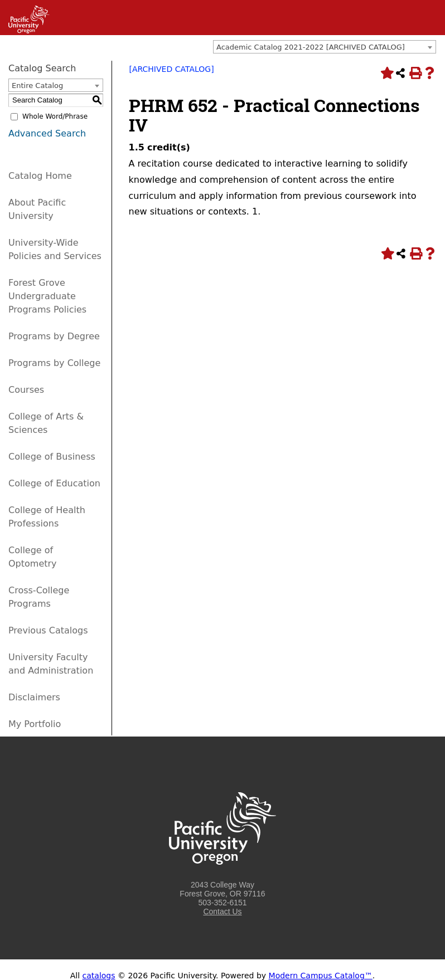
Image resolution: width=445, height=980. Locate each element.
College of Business (52, 457)
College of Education (54, 483)
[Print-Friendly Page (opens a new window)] (415, 73)
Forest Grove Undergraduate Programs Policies (47, 296)
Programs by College (54, 363)
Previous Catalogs (48, 630)
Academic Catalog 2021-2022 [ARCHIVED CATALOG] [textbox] (311, 47)
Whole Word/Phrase (55, 116)
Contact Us (222, 911)
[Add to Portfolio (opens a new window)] (386, 73)
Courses (26, 390)
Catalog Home (40, 176)
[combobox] (325, 47)
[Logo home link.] (223, 876)
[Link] (25, 31)
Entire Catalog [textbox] (37, 86)
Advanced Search (47, 133)
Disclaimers (34, 697)
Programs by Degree (54, 336)
